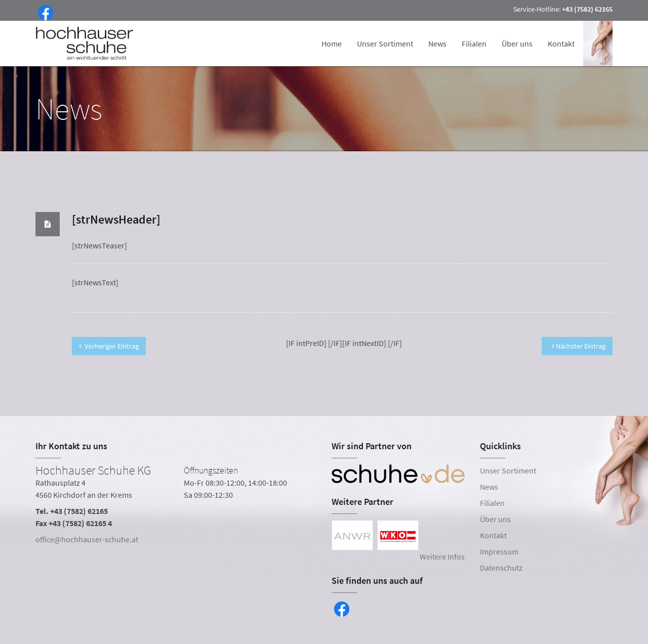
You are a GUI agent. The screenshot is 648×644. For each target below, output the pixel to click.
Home (332, 44)
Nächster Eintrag (579, 346)
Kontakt (561, 44)
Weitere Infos (442, 556)
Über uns (517, 44)
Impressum (499, 551)
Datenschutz (501, 568)
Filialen (474, 44)
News (437, 44)
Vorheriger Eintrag (109, 346)
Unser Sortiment (385, 44)
